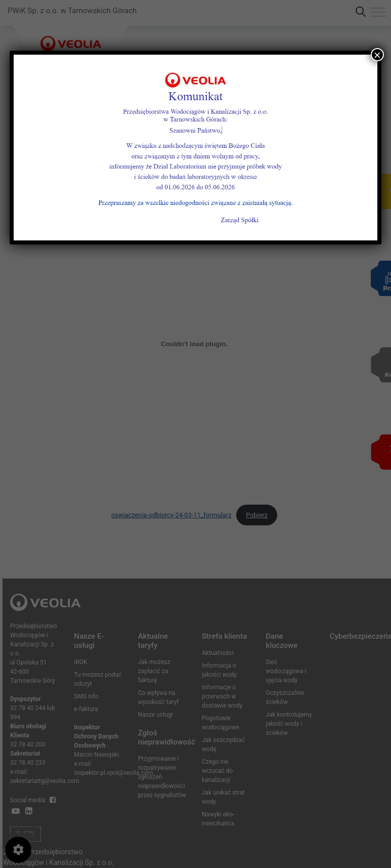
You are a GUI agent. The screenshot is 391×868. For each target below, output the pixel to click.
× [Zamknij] (377, 55)
